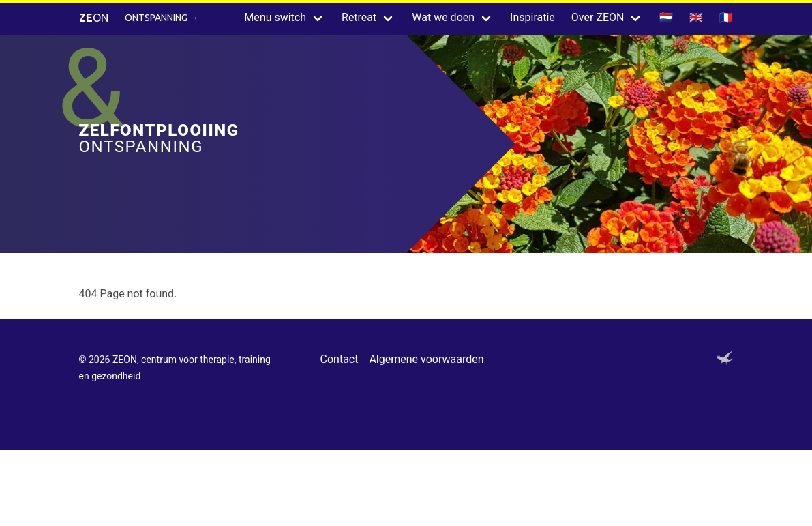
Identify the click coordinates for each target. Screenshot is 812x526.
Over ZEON (598, 17)
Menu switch (275, 17)
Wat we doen (443, 17)
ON (94, 18)
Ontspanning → (162, 18)
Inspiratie (532, 17)
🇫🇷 (726, 17)
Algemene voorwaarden (426, 359)
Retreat (359, 17)
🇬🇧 (696, 17)
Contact (340, 359)
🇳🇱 (666, 17)
